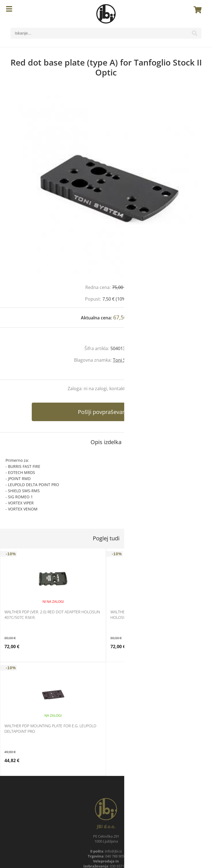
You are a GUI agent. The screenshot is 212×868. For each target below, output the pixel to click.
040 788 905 (115, 856)
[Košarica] (196, 10)
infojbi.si (113, 851)
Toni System (126, 360)
